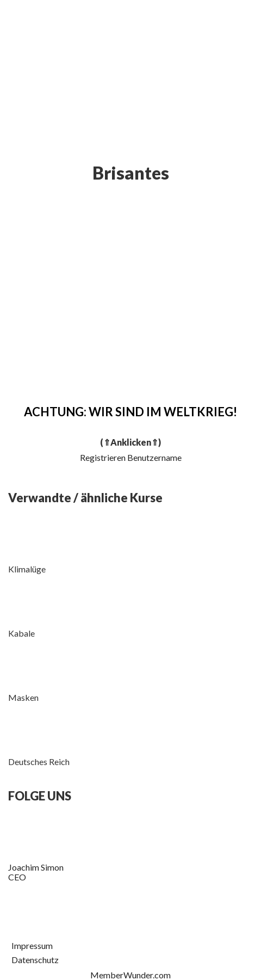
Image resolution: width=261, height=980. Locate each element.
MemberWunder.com (130, 975)
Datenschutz (35, 960)
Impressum (32, 945)
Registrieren (103, 457)
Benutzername (154, 457)
